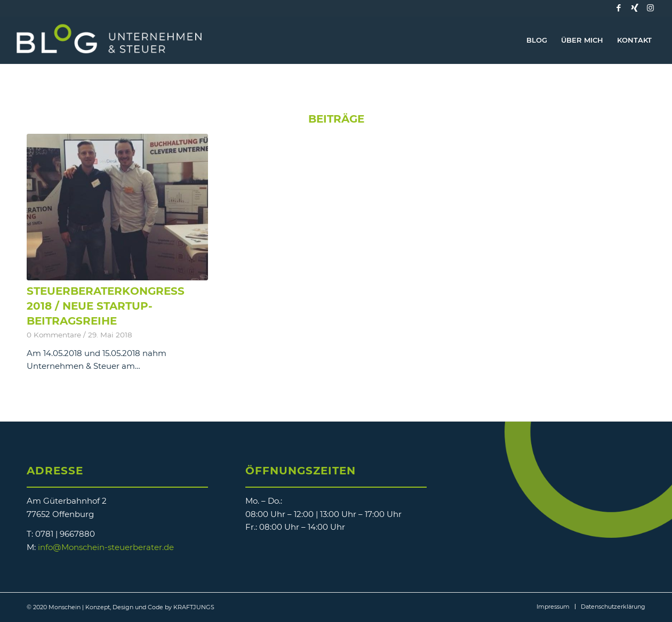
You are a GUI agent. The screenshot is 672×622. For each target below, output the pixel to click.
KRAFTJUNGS (194, 607)
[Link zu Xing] (635, 8)
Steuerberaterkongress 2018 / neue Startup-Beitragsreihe (106, 306)
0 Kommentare (54, 335)
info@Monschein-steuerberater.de (106, 547)
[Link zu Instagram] (651, 8)
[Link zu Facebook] (619, 8)
